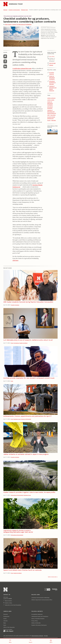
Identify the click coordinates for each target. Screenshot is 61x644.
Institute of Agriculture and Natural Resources (53, 88)
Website (51, 65)
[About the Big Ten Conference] (47, 590)
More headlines (52, 577)
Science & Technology (26, 419)
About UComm (8, 601)
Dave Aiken (53, 115)
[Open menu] (10, 641)
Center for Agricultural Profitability (52, 78)
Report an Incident (8, 631)
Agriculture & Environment (17, 495)
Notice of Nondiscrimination (38, 619)
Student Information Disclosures (39, 625)
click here (15, 260)
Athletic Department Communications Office (42, 600)
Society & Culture (15, 305)
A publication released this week (22, 68)
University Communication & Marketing (40, 598)
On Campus (16, 343)
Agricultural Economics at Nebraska (52, 83)
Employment (6, 616)
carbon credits (51, 100)
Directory (6, 614)
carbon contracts (51, 98)
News (5, 625)
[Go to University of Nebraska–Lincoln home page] (5, 4)
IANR (48, 115)
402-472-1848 (52, 63)
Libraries (5, 621)
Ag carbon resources (52, 73)
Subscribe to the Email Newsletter (13, 605)
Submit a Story (8, 603)
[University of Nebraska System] (55, 590)
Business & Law (17, 419)
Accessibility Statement (37, 614)
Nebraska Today (16, 4)
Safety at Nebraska (36, 623)
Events (5, 619)
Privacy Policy (35, 621)
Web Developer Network (37, 636)
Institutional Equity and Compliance (40, 616)
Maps (5, 623)
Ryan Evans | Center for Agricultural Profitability (18, 24)
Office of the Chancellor (9, 627)
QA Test (46, 636)
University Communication (14, 10)
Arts (12, 343)
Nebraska (5, 10)
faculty (49, 120)
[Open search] (30, 641)
